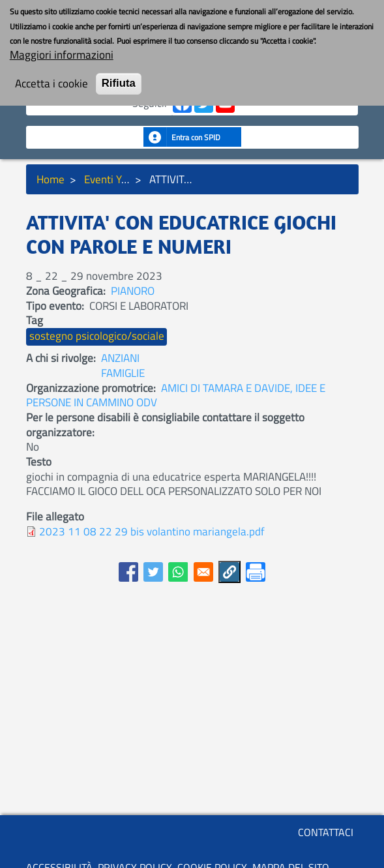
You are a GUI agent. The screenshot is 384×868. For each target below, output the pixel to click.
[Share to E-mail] (203, 572)
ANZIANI (120, 358)
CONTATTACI (326, 832)
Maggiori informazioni (62, 45)
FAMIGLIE (123, 373)
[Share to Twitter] (153, 572)
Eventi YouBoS (118, 179)
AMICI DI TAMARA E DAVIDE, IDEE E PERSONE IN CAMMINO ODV (176, 396)
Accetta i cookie (52, 74)
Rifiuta (119, 73)
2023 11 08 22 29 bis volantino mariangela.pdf (152, 531)
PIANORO (133, 291)
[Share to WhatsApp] (178, 572)
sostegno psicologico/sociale (97, 336)
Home (51, 179)
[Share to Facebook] (128, 572)
